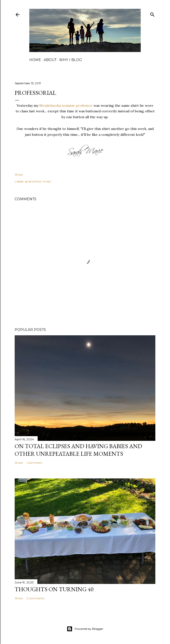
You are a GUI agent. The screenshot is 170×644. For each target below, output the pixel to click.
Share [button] (19, 174)
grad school (33, 181)
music (47, 181)
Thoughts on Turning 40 (54, 589)
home (35, 60)
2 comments (35, 598)
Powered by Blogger (85, 629)
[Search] (152, 14)
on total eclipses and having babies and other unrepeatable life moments (78, 450)
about (50, 60)
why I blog (70, 60)
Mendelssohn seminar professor (66, 106)
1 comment (34, 463)
